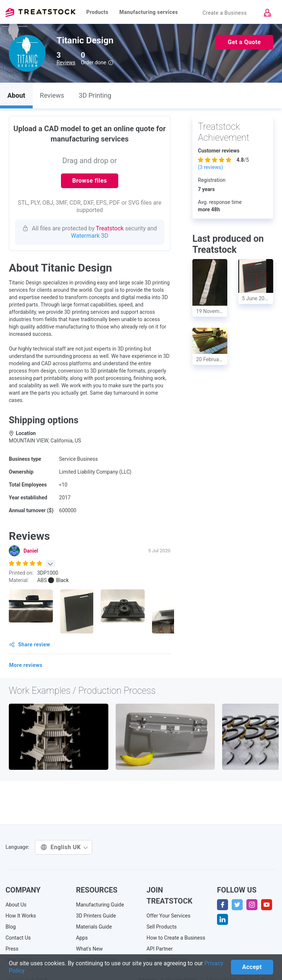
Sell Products (162, 927)
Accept (252, 967)
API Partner (160, 949)
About (16, 95)
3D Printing (95, 95)
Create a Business (225, 13)
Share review (30, 645)
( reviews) (210, 167)
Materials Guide (94, 927)
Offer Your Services (169, 916)
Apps (82, 938)
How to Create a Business (176, 938)
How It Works (21, 916)
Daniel (31, 551)
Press (12, 949)
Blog (11, 927)
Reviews (66, 62)
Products (97, 12)
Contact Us (18, 938)
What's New (89, 949)
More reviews (26, 665)
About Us (16, 905)
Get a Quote (244, 42)
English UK (64, 847)
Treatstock (40, 12)
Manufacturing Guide (100, 905)
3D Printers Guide (96, 916)
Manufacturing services (149, 12)
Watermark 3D (90, 236)
